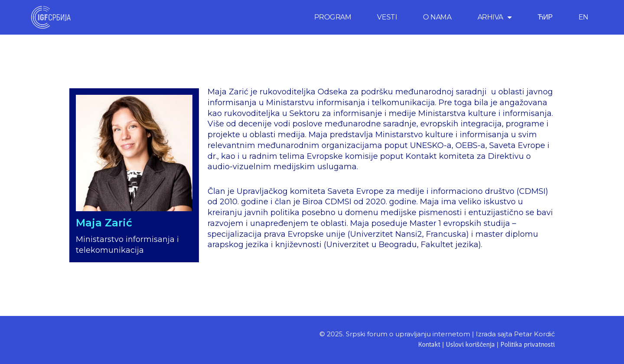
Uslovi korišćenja (470, 345)
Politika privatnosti (528, 345)
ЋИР (545, 17)
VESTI (387, 17)
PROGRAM (333, 17)
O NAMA (437, 17)
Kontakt (429, 345)
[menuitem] (583, 17)
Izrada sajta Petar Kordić (515, 334)
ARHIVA (495, 17)
